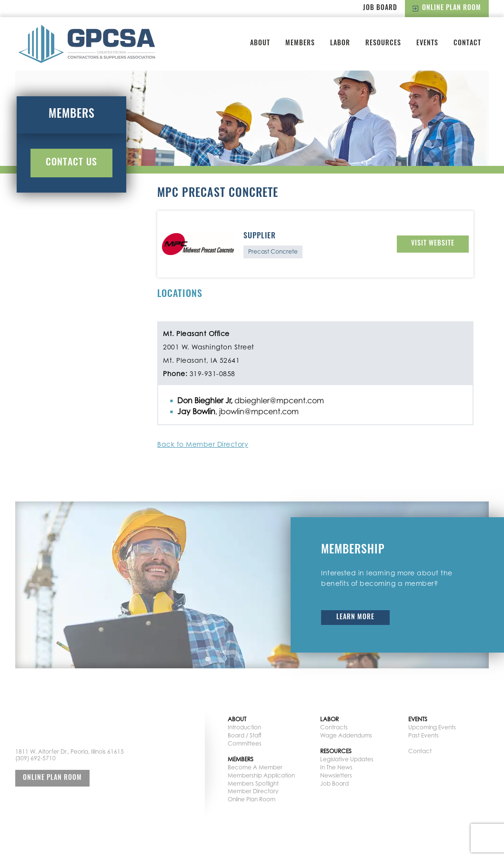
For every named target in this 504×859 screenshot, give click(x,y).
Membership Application (261, 775)
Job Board (380, 8)
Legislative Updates (347, 759)
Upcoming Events (432, 727)
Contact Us (71, 163)
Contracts (334, 727)
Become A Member (255, 767)
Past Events (423, 735)
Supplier (260, 236)
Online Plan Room (447, 8)
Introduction (244, 727)
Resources (383, 44)
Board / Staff (245, 735)
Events (427, 44)
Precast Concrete (273, 251)
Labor (340, 44)
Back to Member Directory (203, 444)
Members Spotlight (253, 783)
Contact (467, 44)
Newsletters (336, 775)
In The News (336, 767)
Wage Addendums (346, 735)
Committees (245, 743)
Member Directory (253, 791)
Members (300, 44)
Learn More (355, 618)
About (260, 44)
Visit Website (433, 244)
